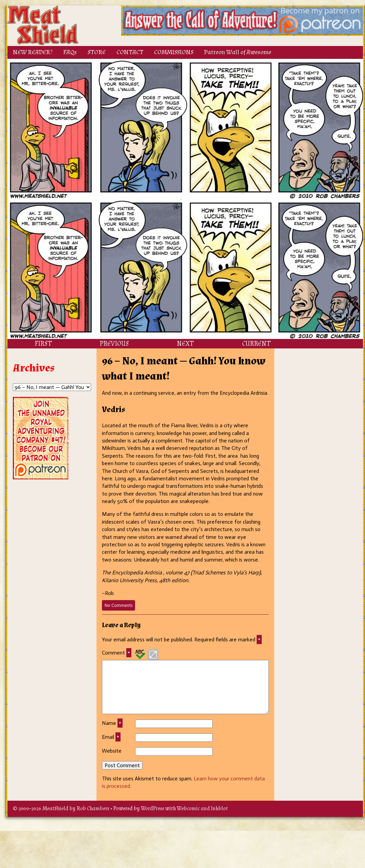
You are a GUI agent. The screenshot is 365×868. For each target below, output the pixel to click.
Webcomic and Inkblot (202, 809)
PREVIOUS (114, 344)
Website (112, 751)
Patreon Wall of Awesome (238, 52)
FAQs (70, 52)
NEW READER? (33, 52)
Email (111, 737)
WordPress (153, 809)
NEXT (185, 344)
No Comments (120, 606)
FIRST (43, 344)
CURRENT (256, 344)
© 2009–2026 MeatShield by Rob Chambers (61, 809)
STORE (97, 52)
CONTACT (130, 52)
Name (112, 723)
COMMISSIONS (174, 52)
